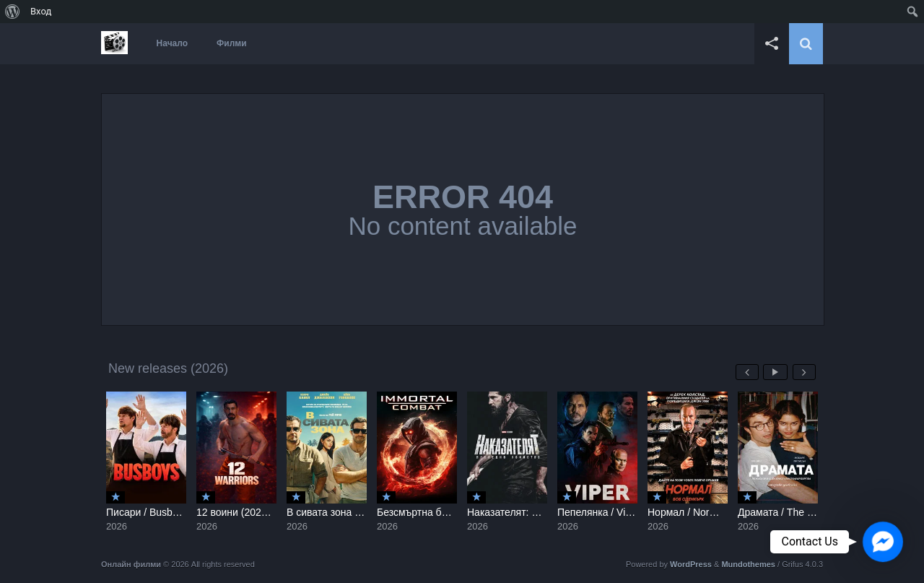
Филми (232, 43)
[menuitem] (13, 12)
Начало (172, 43)
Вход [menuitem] (41, 11)
